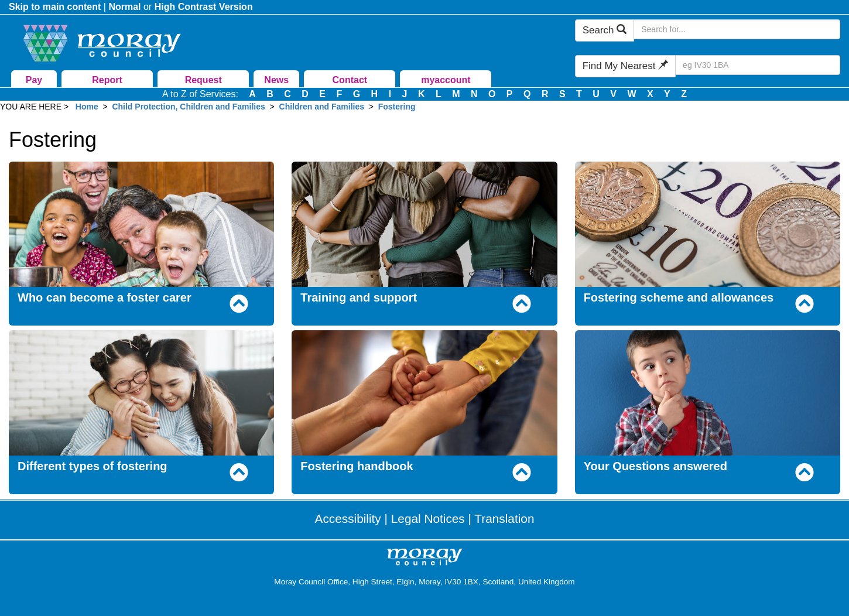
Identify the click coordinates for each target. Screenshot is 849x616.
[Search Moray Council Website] (737, 29)
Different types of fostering (93, 466)
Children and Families (322, 107)
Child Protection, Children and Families (188, 107)
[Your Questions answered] (708, 392)
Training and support (359, 297)
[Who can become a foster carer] (141, 223)
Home (87, 107)
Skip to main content (55, 7)
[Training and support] (424, 223)
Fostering (397, 107)
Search (605, 30)
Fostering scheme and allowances (679, 297)
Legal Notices (428, 519)
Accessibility (348, 519)
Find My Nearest (625, 66)
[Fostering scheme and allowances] (708, 223)
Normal (124, 7)
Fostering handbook (357, 466)
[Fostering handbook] (424, 392)
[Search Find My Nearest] (758, 65)
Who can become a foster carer (105, 297)
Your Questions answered (655, 466)
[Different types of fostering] (141, 392)
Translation (504, 519)
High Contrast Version (204, 7)
